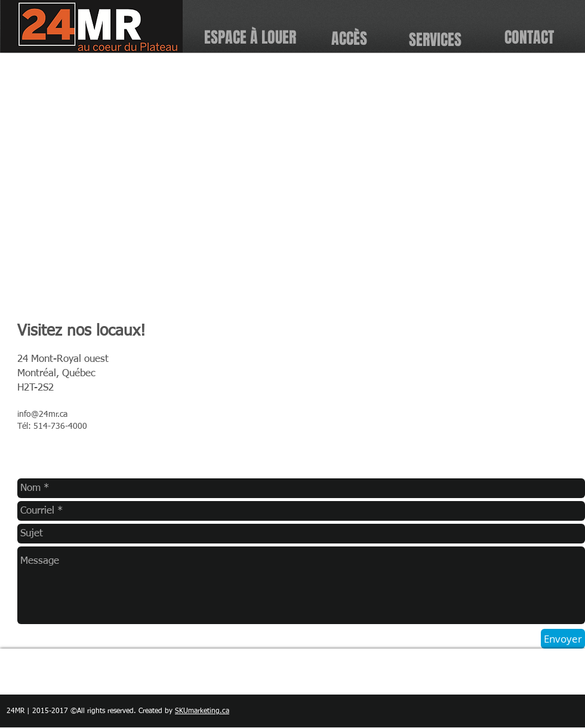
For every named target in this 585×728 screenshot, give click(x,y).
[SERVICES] (435, 40)
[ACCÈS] (349, 39)
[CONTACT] (529, 38)
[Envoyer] (563, 639)
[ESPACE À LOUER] (250, 38)
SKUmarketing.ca (202, 711)
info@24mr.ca (42, 414)
